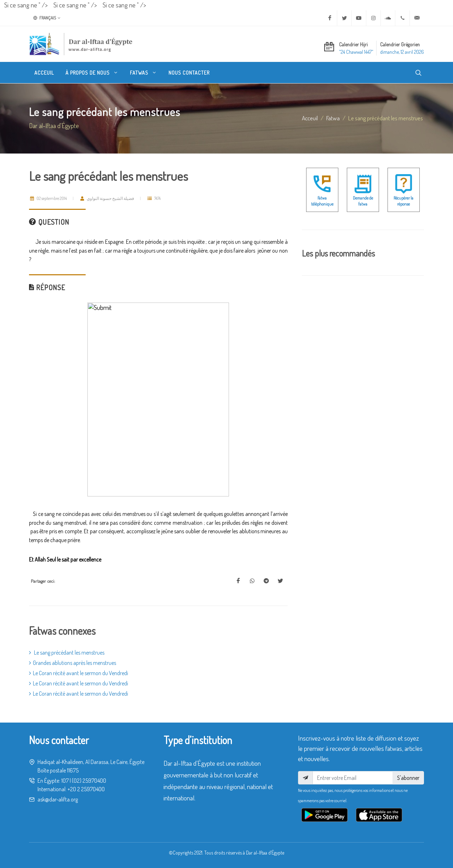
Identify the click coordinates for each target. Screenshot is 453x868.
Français (47, 18)
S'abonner (408, 778)
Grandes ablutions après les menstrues (73, 663)
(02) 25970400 (89, 781)
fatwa (333, 118)
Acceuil (310, 118)
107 (65, 781)
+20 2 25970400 (86, 789)
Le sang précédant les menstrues (67, 653)
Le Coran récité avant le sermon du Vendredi (79, 673)
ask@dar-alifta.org (58, 799)
